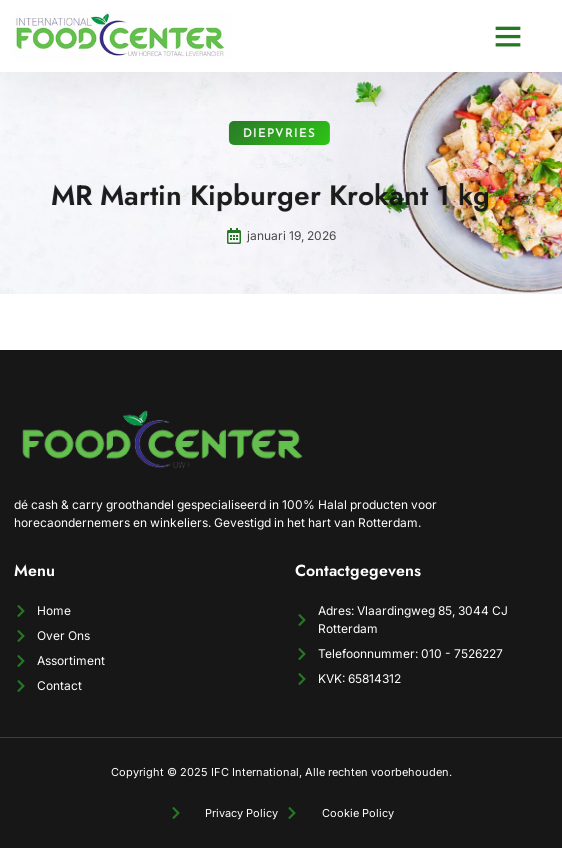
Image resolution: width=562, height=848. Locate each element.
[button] (508, 36)
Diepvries (252, 134)
